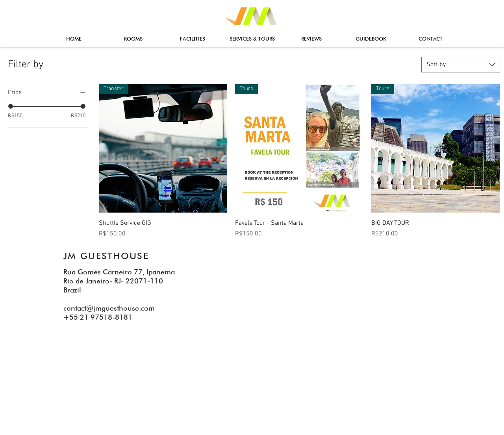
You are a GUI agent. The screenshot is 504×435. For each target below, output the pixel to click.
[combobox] (461, 65)
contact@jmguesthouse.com (109, 308)
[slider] (11, 106)
